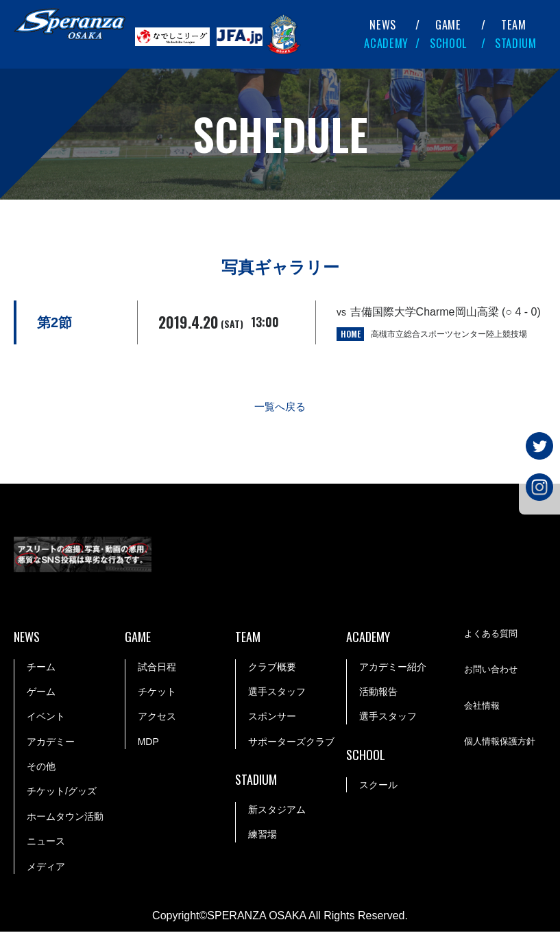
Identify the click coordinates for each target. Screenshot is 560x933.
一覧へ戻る (280, 408)
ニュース (46, 842)
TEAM (514, 25)
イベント (46, 718)
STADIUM (516, 43)
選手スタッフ (277, 693)
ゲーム (41, 693)
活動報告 (378, 693)
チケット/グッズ (62, 793)
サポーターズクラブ (291, 743)
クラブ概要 (272, 668)
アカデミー (51, 743)
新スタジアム (277, 811)
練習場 (263, 836)
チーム (41, 668)
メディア (46, 868)
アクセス (157, 718)
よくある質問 (493, 636)
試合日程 (157, 668)
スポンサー (272, 718)
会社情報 (483, 708)
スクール (378, 786)
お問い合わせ (493, 672)
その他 (41, 768)
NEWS (383, 25)
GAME (448, 25)
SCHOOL (448, 43)
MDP (148, 743)
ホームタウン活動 (65, 818)
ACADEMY (386, 43)
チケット (157, 693)
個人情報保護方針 (502, 744)
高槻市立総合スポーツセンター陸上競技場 (449, 334)
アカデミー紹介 (393, 668)
